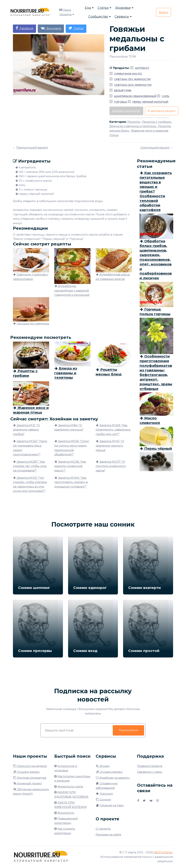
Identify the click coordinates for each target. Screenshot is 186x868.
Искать (103, 766)
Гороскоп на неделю (30, 766)
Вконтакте (51, 28)
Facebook (24, 28)
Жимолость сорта (70, 787)
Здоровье (123, 8)
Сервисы (122, 17)
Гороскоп (104, 794)
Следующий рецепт (155, 148)
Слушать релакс (26, 772)
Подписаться (128, 730)
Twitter (76, 28)
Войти (164, 12)
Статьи (103, 8)
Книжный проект (27, 783)
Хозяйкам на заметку (113, 778)
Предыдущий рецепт (32, 148)
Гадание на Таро (110, 805)
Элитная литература (30, 778)
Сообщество (98, 17)
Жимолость (66, 813)
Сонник (103, 800)
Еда (88, 8)
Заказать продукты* (126, 111)
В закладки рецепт (162, 111)
